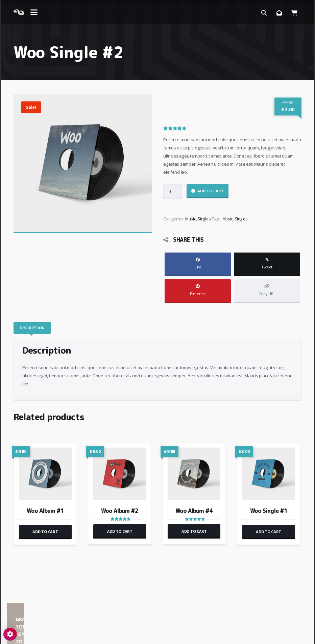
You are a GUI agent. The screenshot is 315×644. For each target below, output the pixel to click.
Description (32, 328)
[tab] (32, 328)
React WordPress (32, 634)
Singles (204, 219)
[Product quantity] (173, 192)
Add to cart (211, 191)
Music (191, 219)
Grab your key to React (236, 612)
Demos (39, 612)
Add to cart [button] (45, 532)
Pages (118, 612)
